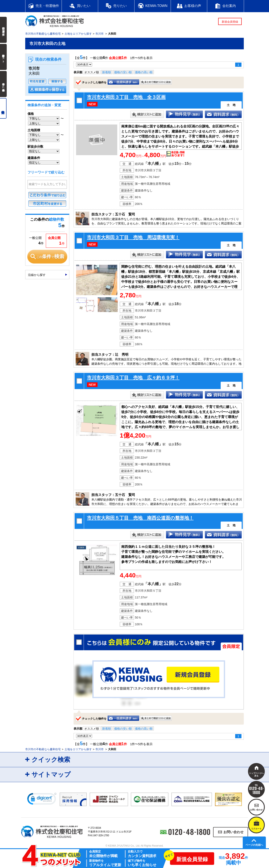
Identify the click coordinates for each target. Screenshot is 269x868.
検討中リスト (3, 57)
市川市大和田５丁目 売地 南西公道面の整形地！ (140, 518)
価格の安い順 (123, 72)
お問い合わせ (233, 832)
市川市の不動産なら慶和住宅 (43, 34)
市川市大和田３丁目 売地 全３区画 (126, 97)
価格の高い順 (144, 72)
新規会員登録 (230, 22)
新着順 (107, 72)
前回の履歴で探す (3, 30)
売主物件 (3, 108)
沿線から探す (37, 275)
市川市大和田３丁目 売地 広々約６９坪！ (133, 378)
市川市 (100, 34)
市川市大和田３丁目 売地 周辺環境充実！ (133, 237)
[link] (42, 800)
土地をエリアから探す (78, 34)
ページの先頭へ (254, 845)
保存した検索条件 (3, 84)
